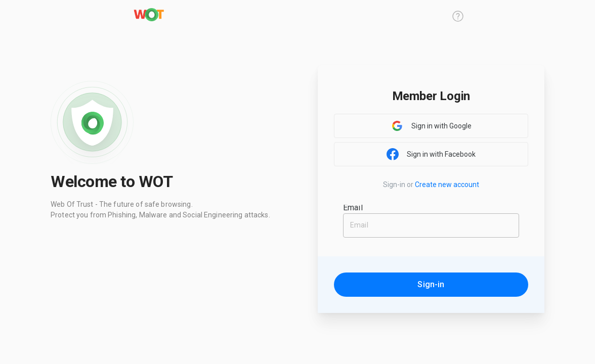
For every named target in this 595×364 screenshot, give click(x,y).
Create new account (447, 185)
